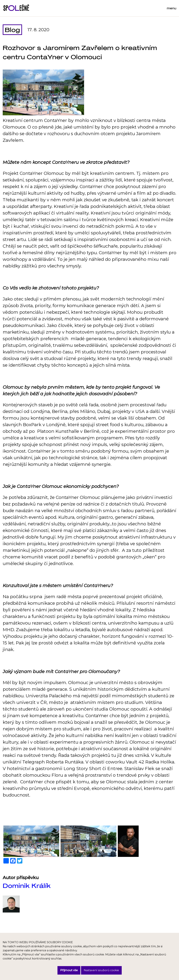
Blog (12, 30)
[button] (31, 841)
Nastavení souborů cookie (101, 970)
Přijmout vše (69, 970)
